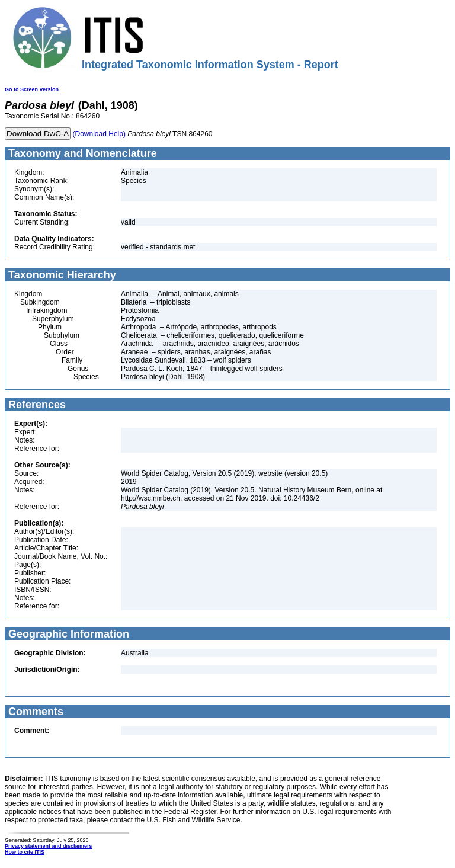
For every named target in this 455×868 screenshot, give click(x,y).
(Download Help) (99, 134)
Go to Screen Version (32, 89)
